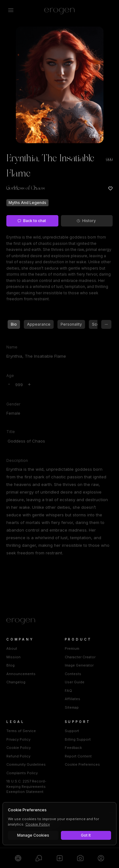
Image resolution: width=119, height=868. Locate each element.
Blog (10, 665)
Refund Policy (18, 756)
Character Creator (80, 657)
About (12, 648)
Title (11, 432)
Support (72, 731)
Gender (13, 404)
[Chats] (39, 858)
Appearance (39, 324)
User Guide (75, 682)
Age (10, 376)
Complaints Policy (22, 773)
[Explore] (18, 858)
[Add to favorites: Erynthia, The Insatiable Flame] (110, 188)
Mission (13, 657)
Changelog (16, 682)
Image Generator (79, 665)
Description (17, 460)
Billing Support (78, 739)
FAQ (68, 691)
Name (12, 347)
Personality (71, 324)
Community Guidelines (26, 764)
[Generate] (80, 858)
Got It (86, 835)
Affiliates (73, 699)
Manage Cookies (33, 835)
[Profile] (101, 858)
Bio (14, 324)
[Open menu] (11, 10)
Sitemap (72, 707)
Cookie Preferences (82, 764)
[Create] (60, 858)
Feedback (73, 748)
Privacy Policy (18, 739)
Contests (73, 674)
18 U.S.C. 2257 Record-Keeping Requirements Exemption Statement (26, 786)
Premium (72, 648)
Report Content (78, 756)
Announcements (21, 674)
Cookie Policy (19, 748)
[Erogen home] (60, 10)
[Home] (60, 621)
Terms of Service (21, 731)
